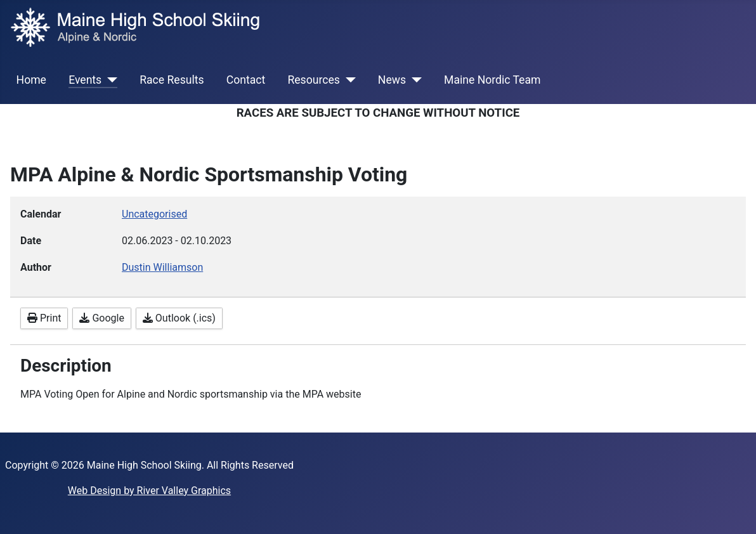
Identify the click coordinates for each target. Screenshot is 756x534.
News (392, 80)
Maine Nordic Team (492, 80)
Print (44, 318)
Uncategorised (154, 214)
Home (31, 80)
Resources (313, 80)
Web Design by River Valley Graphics (149, 491)
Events (85, 80)
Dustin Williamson (162, 267)
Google (101, 318)
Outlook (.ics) (179, 318)
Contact (246, 80)
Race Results (172, 80)
